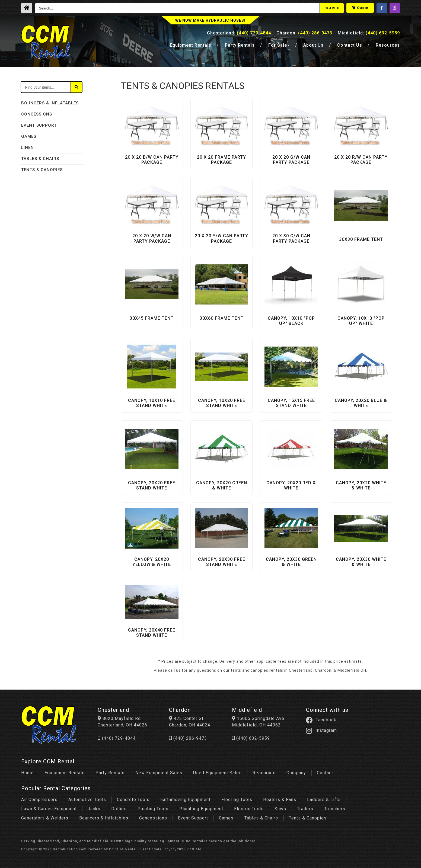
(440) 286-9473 (188, 738)
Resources (388, 45)
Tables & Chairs (261, 818)
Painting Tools (153, 809)
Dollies (119, 809)
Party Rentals (110, 773)
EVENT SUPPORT (39, 125)
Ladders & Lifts (324, 800)
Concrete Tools (133, 800)
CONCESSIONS (37, 114)
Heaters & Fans (280, 800)
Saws (280, 809)
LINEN (28, 148)
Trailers (305, 809)
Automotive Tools (87, 800)
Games (226, 818)
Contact (350, 45)
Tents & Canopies (308, 818)
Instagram (321, 731)
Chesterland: (239, 33)
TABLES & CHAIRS (40, 159)
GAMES (29, 136)
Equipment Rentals (65, 773)
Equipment (191, 45)
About (313, 45)
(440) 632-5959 (251, 738)
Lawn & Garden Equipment (49, 809)
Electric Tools (249, 809)
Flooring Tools (237, 800)
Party (240, 45)
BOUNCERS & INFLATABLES (50, 103)
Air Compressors (39, 800)
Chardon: (304, 33)
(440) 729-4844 (117, 738)
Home (27, 773)
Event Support (193, 818)
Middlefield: (369, 33)
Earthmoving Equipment (185, 800)
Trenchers (335, 809)
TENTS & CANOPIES (42, 170)
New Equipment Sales (159, 773)
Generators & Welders (45, 818)
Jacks (94, 809)
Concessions (153, 818)
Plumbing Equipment (201, 809)
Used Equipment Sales (217, 773)
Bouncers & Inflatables (104, 818)
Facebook (321, 720)
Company (296, 773)
